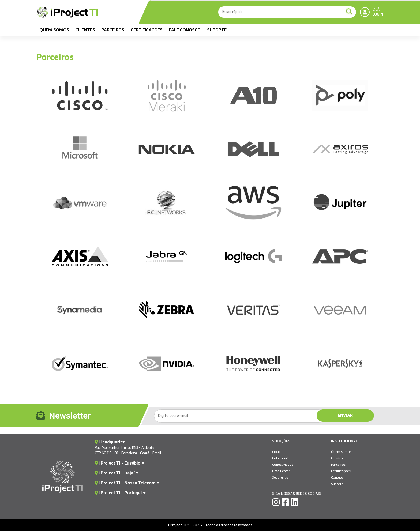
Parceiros (113, 30)
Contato (337, 478)
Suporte (217, 30)
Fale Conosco (185, 30)
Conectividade (283, 465)
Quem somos (54, 30)
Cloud (276, 452)
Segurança (280, 478)
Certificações (147, 30)
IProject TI (67, 13)
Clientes (85, 30)
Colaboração (282, 458)
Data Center (281, 471)
